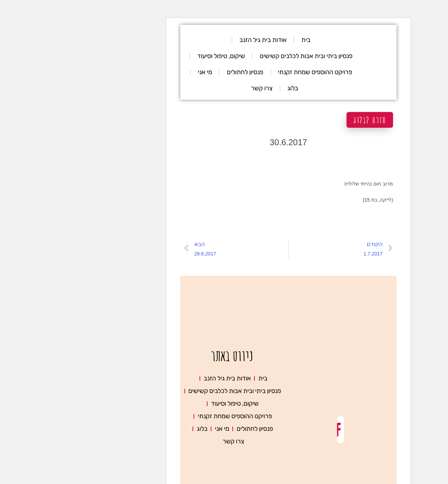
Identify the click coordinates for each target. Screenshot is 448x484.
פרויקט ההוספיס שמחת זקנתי (251, 72)
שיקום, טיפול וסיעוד (157, 56)
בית (241, 40)
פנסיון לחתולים (181, 72)
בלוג (228, 88)
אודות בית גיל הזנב (199, 40)
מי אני (141, 72)
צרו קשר (197, 88)
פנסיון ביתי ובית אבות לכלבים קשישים (242, 56)
